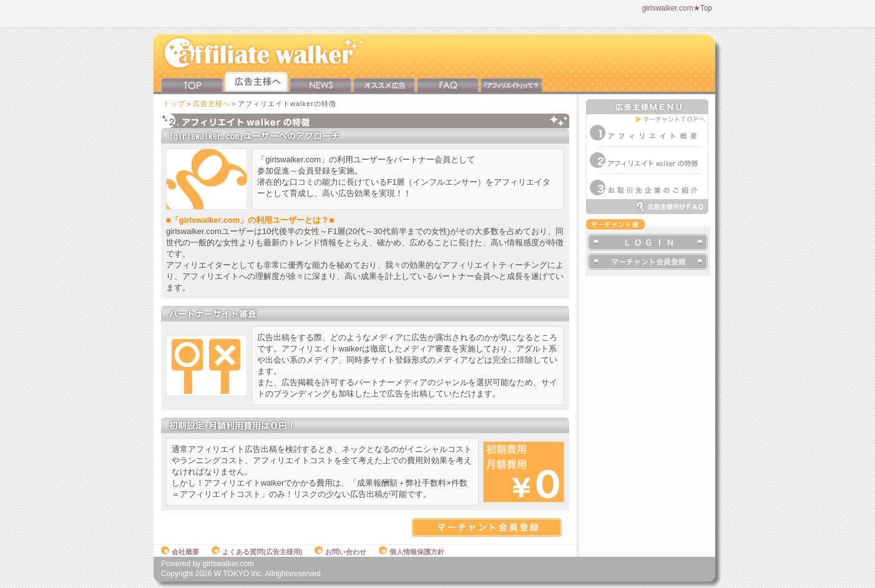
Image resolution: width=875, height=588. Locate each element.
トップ (174, 104)
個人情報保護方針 (412, 552)
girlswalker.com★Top (677, 8)
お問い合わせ (340, 552)
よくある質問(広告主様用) (257, 552)
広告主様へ (212, 104)
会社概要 (180, 552)
